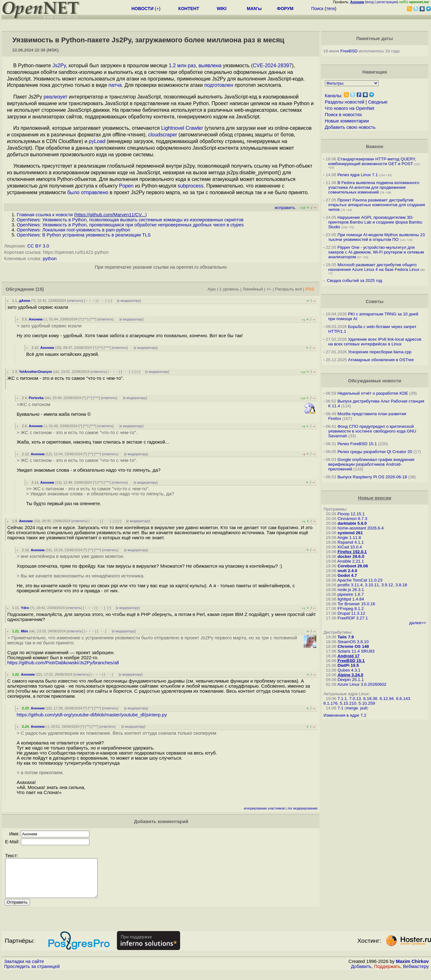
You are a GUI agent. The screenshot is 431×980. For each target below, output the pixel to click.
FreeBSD (349, 51)
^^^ (93, 319)
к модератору (129, 301)
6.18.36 (370, 699)
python (50, 259)
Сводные (378, 102)
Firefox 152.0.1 (352, 552)
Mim (24, 631)
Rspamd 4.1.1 (351, 542)
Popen (126, 186)
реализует (56, 97)
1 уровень (229, 289)
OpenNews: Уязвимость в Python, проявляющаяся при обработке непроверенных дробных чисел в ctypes (130, 225)
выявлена (210, 66)
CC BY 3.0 (38, 246)
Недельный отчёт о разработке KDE (373, 393)
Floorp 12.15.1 (351, 514)
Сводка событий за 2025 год (355, 281)
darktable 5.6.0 (352, 523)
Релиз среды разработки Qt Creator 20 (375, 452)
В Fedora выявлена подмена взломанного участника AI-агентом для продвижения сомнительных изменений (374, 187)
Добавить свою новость (350, 127)
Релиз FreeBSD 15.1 (357, 444)
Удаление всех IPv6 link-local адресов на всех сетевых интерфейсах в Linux (375, 342)
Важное (375, 146)
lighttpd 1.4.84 (351, 599)
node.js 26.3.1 (351, 590)
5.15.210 (348, 703)
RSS (310, 289)
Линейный (253, 289)
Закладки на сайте (24, 969)
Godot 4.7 (347, 575)
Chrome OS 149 (353, 646)
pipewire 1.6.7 (351, 594)
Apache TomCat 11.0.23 (360, 580)
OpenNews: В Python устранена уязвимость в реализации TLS (84, 235)
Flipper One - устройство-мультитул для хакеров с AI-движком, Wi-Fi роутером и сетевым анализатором (376, 252)
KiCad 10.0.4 (350, 547)
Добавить (361, 974)
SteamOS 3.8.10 (353, 642)
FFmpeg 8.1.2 (351, 609)
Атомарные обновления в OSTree (381, 360)
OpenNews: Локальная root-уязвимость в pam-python (73, 230)
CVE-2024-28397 (272, 66)
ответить (75, 301)
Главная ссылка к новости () (82, 215)
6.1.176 (331, 703)
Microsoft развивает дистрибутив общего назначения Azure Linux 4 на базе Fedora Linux (374, 267)
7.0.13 (355, 699)
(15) (40, 289)
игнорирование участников (264, 808)
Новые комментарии (347, 121)
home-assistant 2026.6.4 (361, 528)
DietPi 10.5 (348, 665)
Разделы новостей (345, 102)
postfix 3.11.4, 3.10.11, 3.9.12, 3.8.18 (372, 585)
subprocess (191, 186)
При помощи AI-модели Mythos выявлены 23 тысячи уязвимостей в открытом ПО (377, 237)
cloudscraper (163, 135)
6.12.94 (387, 699)
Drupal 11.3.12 (351, 613)
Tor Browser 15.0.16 (356, 604)
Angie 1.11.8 (349, 538)
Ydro (25, 608)
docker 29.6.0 (351, 556)
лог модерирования (303, 808)
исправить (285, 208)
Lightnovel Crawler (182, 128)
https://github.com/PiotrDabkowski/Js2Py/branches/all (63, 663)
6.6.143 (403, 699)
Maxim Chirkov (412, 969)
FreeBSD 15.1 (351, 661)
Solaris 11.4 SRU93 (356, 651)
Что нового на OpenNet (350, 108)
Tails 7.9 (346, 637)
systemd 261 (350, 533)
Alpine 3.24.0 (350, 675)
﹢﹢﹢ (90, 301)
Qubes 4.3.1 (349, 670)
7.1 (340, 708)
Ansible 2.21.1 (350, 561)
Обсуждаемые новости (375, 381)
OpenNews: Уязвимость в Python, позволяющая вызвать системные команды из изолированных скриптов (130, 220)
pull (364, 708)
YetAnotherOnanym (35, 372)
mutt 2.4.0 (347, 571)
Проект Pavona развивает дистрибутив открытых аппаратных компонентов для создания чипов (377, 205)
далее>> (418, 623)
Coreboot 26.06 (353, 566)
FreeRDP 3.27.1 (353, 618)
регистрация (387, 2)
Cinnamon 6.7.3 (352, 519)
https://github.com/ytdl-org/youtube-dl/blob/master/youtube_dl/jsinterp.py (92, 715)
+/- (269, 289)
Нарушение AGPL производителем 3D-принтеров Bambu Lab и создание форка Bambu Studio (375, 222)
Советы (375, 302)
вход (370, 2)
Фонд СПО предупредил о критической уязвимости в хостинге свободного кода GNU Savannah (372, 431)
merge (352, 708)
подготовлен (219, 85)
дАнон (25, 301)
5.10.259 (367, 703)
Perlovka (36, 398)
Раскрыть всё (289, 289)
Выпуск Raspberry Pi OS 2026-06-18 (372, 477)
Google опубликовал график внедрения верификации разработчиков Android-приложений (371, 464)
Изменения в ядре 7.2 (345, 715)
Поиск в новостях (343, 115)
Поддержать (387, 974)
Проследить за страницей (32, 974)
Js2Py (59, 66)
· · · (102, 301)
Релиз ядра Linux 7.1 (358, 175)
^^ (86, 319)
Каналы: (334, 96)
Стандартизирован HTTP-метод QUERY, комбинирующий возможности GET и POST (372, 161)
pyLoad (97, 141)
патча (115, 85)
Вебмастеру (416, 974)
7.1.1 (342, 699)
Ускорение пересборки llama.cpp (380, 352)
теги (330, 9)
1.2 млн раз (182, 66)
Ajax (212, 289)
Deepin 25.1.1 (351, 680)
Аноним (36, 319)
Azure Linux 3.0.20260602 (362, 684)
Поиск (317, 9)
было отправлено (88, 192)
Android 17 (349, 656)
